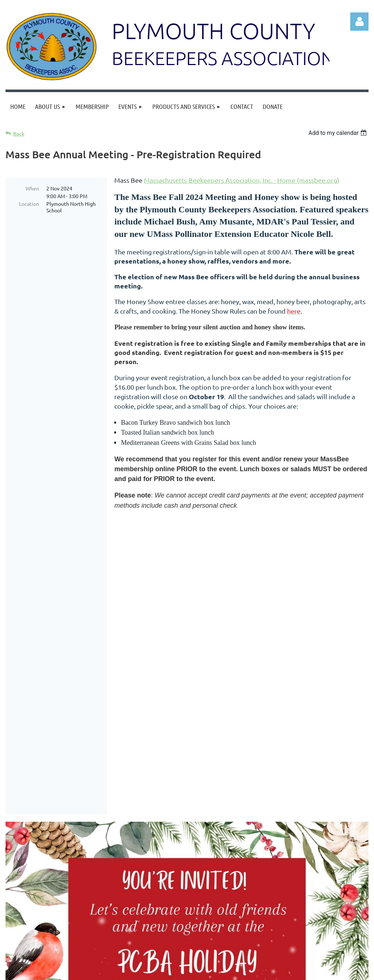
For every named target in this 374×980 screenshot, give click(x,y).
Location (29, 204)
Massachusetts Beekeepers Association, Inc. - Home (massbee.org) (242, 180)
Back (19, 134)
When (32, 188)
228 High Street (304, 951)
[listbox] (338, 133)
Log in (359, 22)
